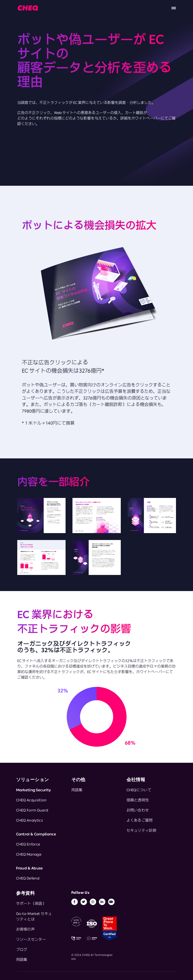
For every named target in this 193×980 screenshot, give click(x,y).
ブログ (22, 949)
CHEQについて (139, 790)
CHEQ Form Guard (32, 810)
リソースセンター (31, 939)
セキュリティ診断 (142, 830)
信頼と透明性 (138, 800)
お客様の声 (26, 929)
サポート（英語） (31, 903)
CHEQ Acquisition (31, 800)
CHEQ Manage (29, 854)
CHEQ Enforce (28, 844)
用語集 (77, 790)
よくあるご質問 (140, 820)
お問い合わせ (138, 810)
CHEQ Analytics (29, 820)
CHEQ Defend (28, 878)
